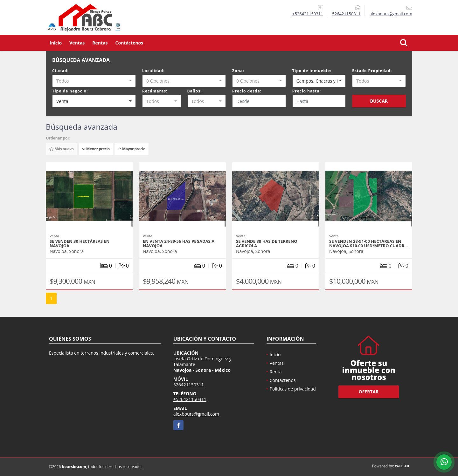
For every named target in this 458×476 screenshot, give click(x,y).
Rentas (100, 43)
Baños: (195, 91)
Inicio (56, 43)
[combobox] (94, 81)
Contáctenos (129, 43)
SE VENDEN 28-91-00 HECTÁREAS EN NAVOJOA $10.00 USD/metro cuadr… (368, 243)
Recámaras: (155, 91)
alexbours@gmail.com (196, 414)
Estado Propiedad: (372, 71)
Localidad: (153, 71)
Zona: (238, 71)
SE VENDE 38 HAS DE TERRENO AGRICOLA (267, 243)
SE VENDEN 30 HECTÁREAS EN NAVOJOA (80, 243)
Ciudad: (60, 71)
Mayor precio (132, 149)
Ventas (77, 43)
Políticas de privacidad (293, 389)
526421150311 (346, 14)
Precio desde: (247, 91)
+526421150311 (308, 14)
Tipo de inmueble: (312, 71)
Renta (276, 372)
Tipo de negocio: (70, 91)
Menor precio (96, 149)
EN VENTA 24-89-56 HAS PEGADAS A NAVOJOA (179, 243)
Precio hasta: (307, 91)
